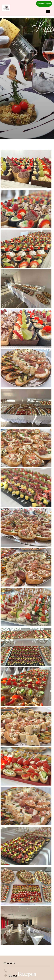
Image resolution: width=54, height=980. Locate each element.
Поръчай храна (44, 4)
